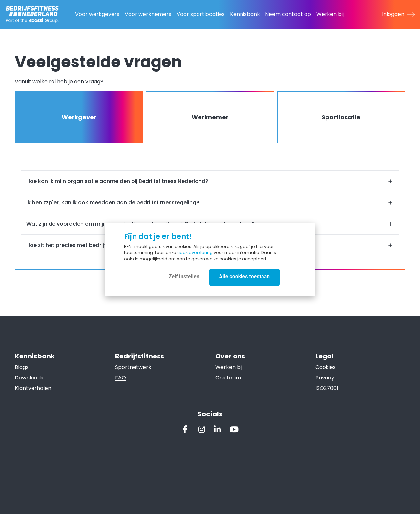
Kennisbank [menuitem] (245, 14)
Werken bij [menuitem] (330, 14)
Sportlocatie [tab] (340, 118)
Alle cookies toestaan (244, 277)
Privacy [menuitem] (325, 381)
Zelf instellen (184, 277)
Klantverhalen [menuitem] (34, 391)
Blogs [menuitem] (23, 370)
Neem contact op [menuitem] (288, 14)
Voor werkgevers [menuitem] (97, 14)
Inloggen (398, 14)
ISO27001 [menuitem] (326, 391)
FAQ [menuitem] (121, 381)
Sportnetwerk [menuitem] (134, 370)
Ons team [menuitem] (228, 381)
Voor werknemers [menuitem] (148, 14)
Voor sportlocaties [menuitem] (201, 14)
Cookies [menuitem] (325, 370)
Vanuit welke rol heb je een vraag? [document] (60, 83)
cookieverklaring (195, 253)
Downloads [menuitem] (30, 381)
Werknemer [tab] (210, 118)
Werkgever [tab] (80, 118)
